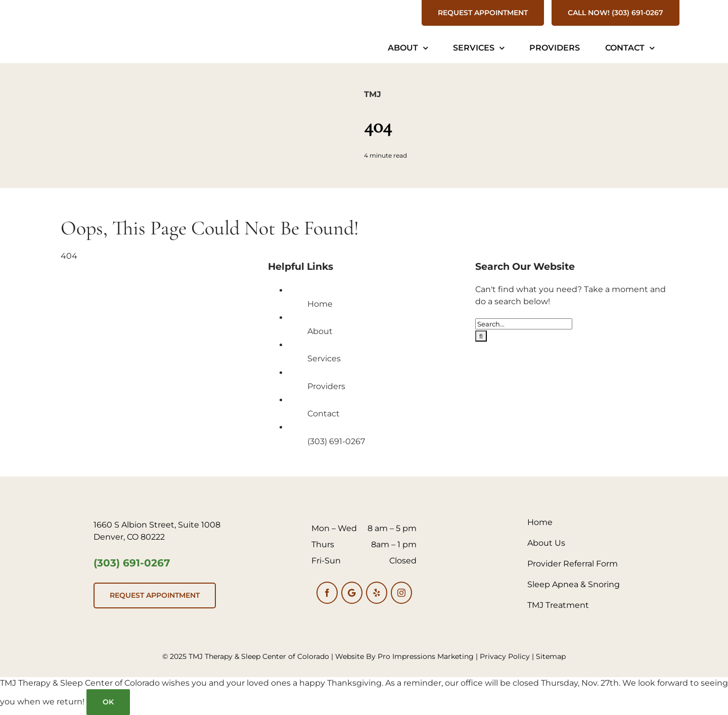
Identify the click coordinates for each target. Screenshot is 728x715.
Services (324, 359)
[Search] (481, 336)
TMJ (373, 94)
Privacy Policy (505, 656)
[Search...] (524, 324)
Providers (326, 386)
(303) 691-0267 (336, 441)
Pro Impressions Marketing (426, 656)
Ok (108, 702)
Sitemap (551, 656)
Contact (324, 414)
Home (320, 304)
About (320, 331)
